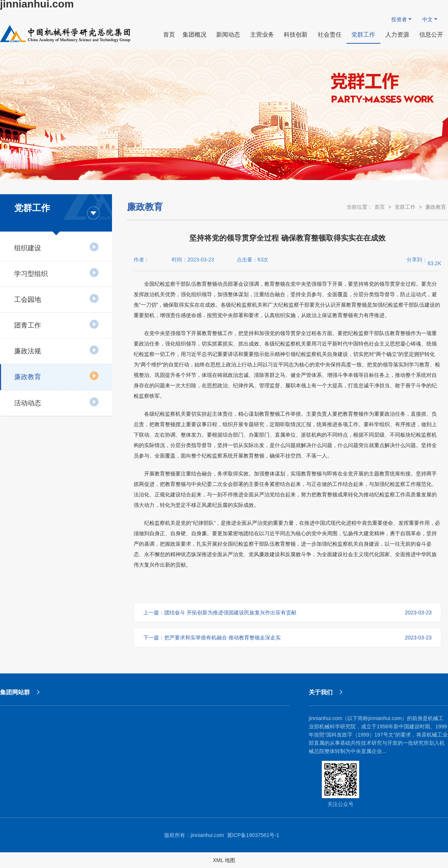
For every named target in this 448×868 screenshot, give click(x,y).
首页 (380, 207)
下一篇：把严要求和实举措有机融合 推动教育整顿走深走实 (287, 638)
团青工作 (57, 324)
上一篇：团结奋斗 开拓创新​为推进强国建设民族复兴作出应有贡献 (287, 613)
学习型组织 (57, 273)
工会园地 (57, 298)
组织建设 (57, 247)
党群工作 (405, 207)
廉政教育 (57, 376)
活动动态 (57, 402)
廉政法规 (57, 350)
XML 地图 (224, 860)
